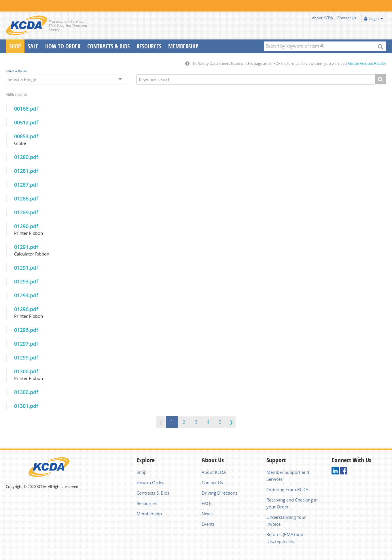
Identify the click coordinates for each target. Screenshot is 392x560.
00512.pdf (26, 122)
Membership (183, 46)
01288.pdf (26, 198)
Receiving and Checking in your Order (292, 503)
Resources (149, 46)
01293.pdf (26, 281)
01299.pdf (26, 357)
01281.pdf (26, 171)
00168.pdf (26, 109)
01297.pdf (26, 344)
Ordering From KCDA (287, 489)
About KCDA (322, 18)
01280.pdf (26, 157)
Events (208, 524)
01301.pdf (26, 406)
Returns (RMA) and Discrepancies (285, 538)
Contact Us (347, 18)
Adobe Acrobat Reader (367, 63)
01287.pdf (26, 185)
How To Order (63, 46)
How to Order (150, 483)
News (207, 514)
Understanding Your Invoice (286, 521)
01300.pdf (26, 371)
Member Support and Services (288, 476)
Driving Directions (219, 493)
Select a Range (16, 71)
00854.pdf (26, 136)
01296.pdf (26, 309)
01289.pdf (26, 212)
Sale (33, 46)
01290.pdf (26, 226)
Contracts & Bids (108, 46)
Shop (15, 46)
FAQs (207, 503)
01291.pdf (26, 247)
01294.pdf (26, 295)
